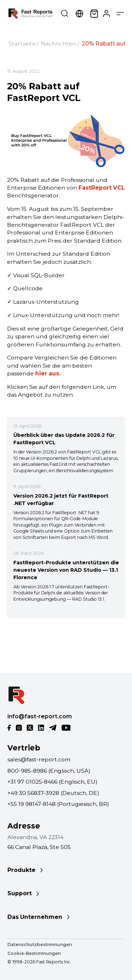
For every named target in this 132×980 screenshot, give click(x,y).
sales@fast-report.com (39, 759)
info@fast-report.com (40, 716)
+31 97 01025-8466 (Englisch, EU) (52, 782)
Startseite (22, 44)
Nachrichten (58, 44)
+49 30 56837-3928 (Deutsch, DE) (53, 793)
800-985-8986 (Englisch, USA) (49, 771)
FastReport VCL (102, 188)
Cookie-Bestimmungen (34, 953)
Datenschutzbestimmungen (40, 945)
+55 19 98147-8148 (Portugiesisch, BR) (58, 804)
